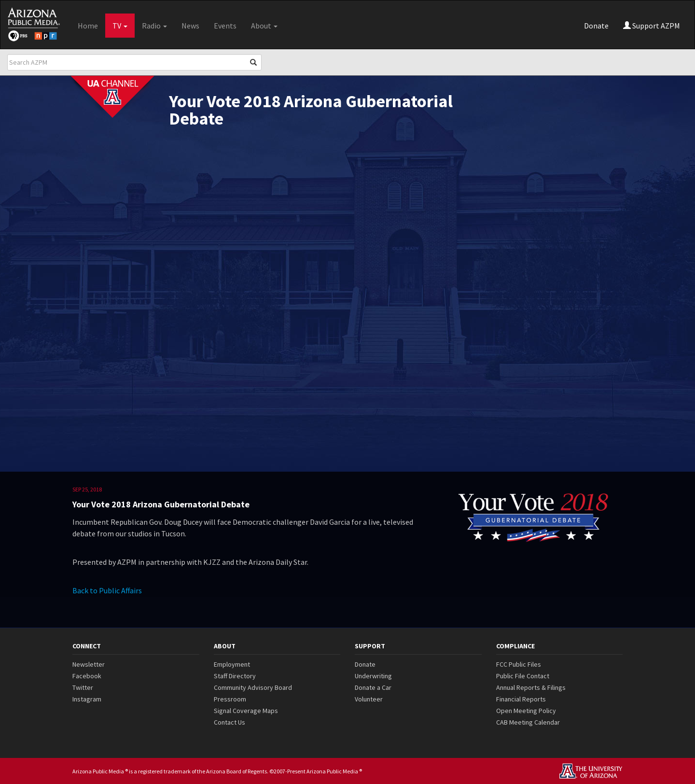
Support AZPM (652, 26)
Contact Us (229, 722)
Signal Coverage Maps (246, 711)
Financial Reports (521, 699)
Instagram (87, 699)
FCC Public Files (519, 664)
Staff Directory (235, 676)
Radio (154, 26)
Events (225, 26)
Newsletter (89, 664)
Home (88, 26)
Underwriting (373, 676)
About (264, 26)
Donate (596, 26)
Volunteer (369, 699)
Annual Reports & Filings (531, 687)
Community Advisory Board (253, 687)
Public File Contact (523, 676)
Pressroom (230, 699)
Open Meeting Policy (526, 711)
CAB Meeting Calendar (528, 722)
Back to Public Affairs (107, 590)
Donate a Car (373, 687)
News (190, 26)
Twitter (83, 687)
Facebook (87, 676)
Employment (232, 664)
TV (120, 26)
